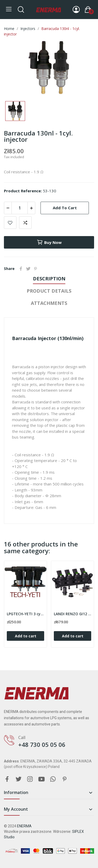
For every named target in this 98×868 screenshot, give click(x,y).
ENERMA (24, 826)
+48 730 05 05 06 (42, 744)
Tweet (28, 269)
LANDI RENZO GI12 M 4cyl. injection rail (73, 614)
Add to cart (65, 208)
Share (21, 269)
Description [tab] (49, 279)
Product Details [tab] (49, 291)
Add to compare (25, 223)
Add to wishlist (10, 223)
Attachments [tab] (49, 303)
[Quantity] (20, 208)
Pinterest (36, 269)
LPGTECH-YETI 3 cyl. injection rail (25, 614)
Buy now (49, 242)
